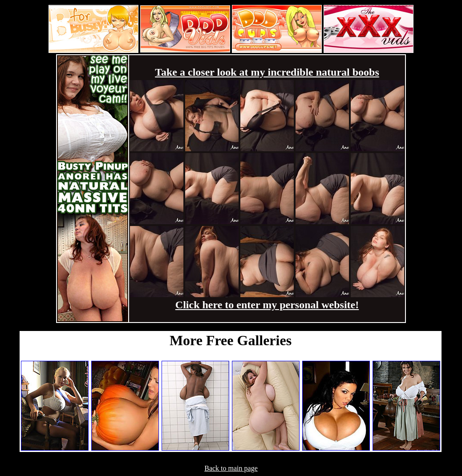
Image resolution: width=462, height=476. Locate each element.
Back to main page (231, 468)
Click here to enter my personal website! (267, 305)
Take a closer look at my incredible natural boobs (267, 72)
